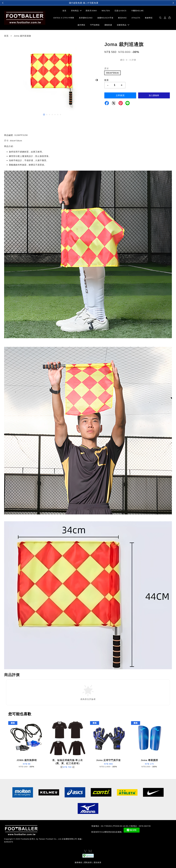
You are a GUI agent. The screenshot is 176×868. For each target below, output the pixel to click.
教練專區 (149, 18)
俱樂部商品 (123, 25)
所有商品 (76, 11)
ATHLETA (136, 18)
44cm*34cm (112, 73)
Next (97, 80)
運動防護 (108, 25)
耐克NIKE (122, 18)
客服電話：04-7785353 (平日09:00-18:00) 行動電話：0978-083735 (121, 826)
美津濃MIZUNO (86, 18)
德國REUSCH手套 (105, 18)
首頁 (64, 11)
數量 (107, 80)
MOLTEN (106, 11)
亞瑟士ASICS (120, 11)
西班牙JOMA (91, 11)
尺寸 (107, 68)
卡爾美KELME (137, 11)
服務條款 (79, 862)
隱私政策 (88, 862)
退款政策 (97, 862)
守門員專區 (95, 25)
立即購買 (120, 95)
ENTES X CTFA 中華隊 (64, 18)
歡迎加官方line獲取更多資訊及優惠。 (108, 832)
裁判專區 (81, 25)
